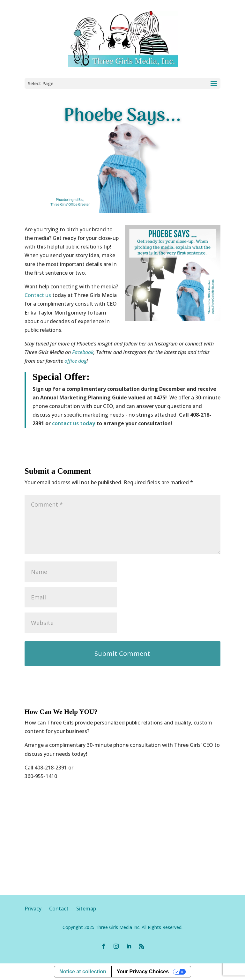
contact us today (74, 423)
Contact (59, 909)
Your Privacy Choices (143, 972)
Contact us (38, 295)
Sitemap (86, 909)
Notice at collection (83, 972)
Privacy (37, 909)
